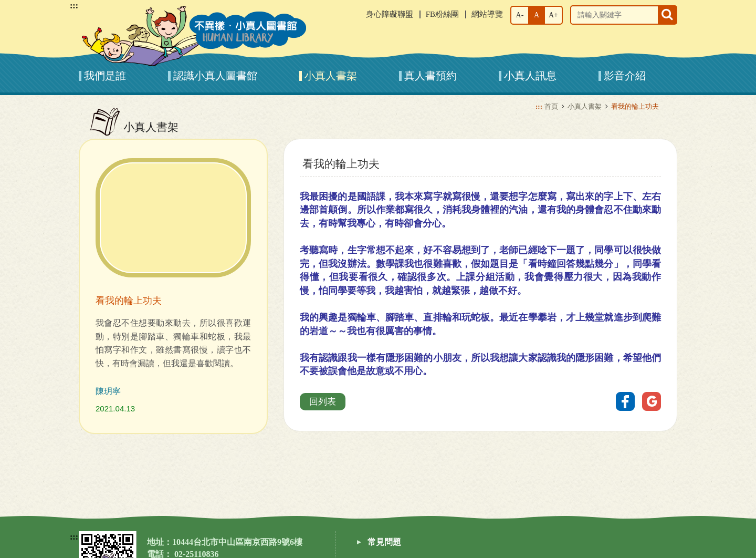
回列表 (323, 402)
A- (520, 15)
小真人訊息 (530, 76)
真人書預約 (430, 76)
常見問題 (384, 542)
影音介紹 (625, 76)
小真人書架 (331, 76)
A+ (553, 15)
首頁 (551, 106)
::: (74, 6)
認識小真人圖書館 (215, 76)
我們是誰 (105, 76)
